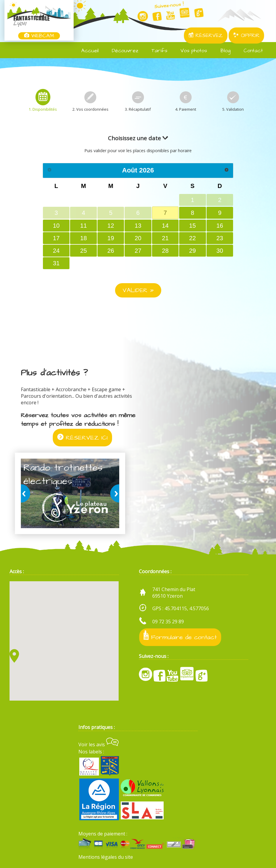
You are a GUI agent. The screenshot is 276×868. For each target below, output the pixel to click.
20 (138, 238)
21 (165, 238)
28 (165, 251)
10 (56, 226)
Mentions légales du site (106, 857)
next (114, 493)
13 (138, 226)
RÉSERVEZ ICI (82, 438)
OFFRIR (246, 36)
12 (111, 226)
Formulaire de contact (180, 636)
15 (193, 226)
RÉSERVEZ (206, 36)
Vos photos (190, 51)
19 (111, 238)
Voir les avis (99, 744)
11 (83, 226)
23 (220, 238)
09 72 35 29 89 (168, 622)
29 (193, 251)
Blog (222, 51)
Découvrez (121, 51)
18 (83, 238)
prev (27, 493)
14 (165, 226)
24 (56, 251)
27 (138, 251)
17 (56, 238)
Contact (250, 51)
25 (83, 251)
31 (56, 263)
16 (220, 226)
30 (220, 251)
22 (193, 238)
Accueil (86, 51)
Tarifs (156, 51)
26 (111, 251)
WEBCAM (39, 36)
